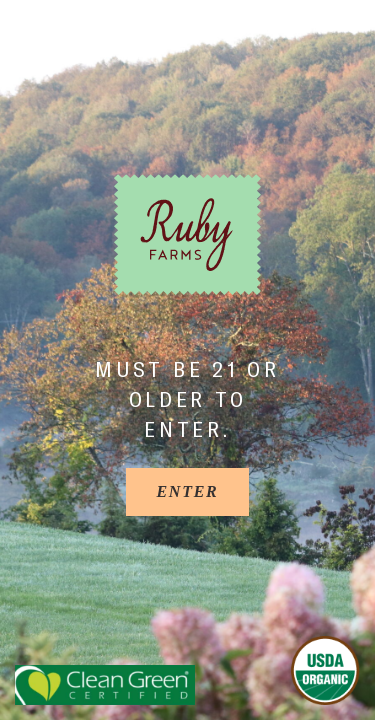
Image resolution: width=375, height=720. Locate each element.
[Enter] (187, 492)
